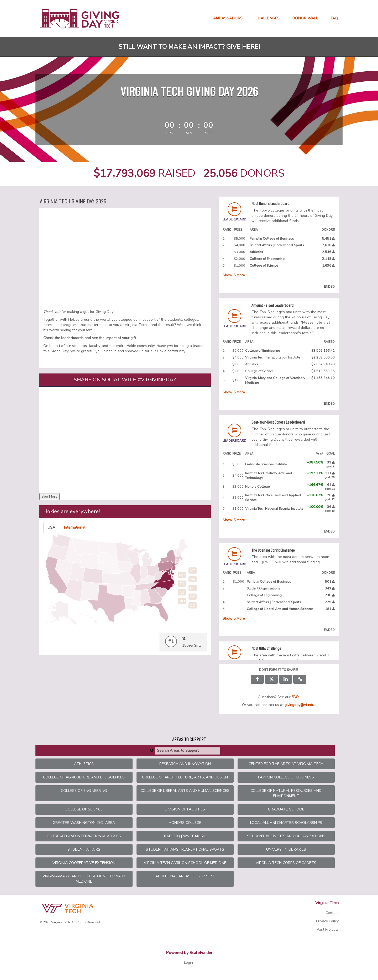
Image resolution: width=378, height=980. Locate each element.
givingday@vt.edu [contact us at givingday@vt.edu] (299, 705)
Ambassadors (228, 18)
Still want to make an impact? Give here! (189, 47)
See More (49, 496)
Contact (332, 913)
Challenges (268, 18)
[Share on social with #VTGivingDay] (125, 439)
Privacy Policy (327, 921)
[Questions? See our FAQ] (295, 697)
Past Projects (328, 929)
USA (51, 527)
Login (188, 963)
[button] (300, 679)
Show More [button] (234, 275)
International (75, 527)
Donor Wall (305, 18)
